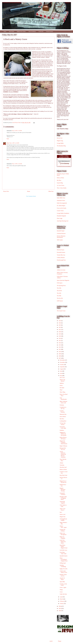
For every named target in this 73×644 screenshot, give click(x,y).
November (63, 362)
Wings (61, 590)
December (62, 360)
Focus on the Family (62, 208)
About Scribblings (32, 32)
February (62, 601)
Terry (8, 143)
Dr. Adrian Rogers (61, 206)
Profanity (62, 405)
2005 (60, 608)
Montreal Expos (61, 250)
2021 (60, 330)
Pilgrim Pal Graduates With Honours (63, 442)
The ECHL (59, 291)
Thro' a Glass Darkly (62, 188)
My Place (59, 180)
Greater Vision (60, 211)
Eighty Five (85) (63, 569)
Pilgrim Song (60, 141)
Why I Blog (62, 392)
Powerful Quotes (50, 32)
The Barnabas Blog (61, 146)
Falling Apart (63, 563)
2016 (60, 338)
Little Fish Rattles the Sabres (63, 542)
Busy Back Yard (63, 475)
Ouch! (61, 386)
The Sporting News (61, 286)
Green (61, 592)
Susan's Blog (60, 183)
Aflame (61, 463)
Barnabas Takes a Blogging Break (63, 498)
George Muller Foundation (63, 213)
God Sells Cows (63, 550)
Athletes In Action (61, 270)
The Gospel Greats (61, 311)
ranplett (51, 641)
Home (5, 32)
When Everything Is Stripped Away (64, 559)
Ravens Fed (60, 138)
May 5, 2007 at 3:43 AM (17, 164)
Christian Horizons (61, 233)
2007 (60, 358)
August (62, 369)
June (61, 373)
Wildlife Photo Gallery (21, 32)
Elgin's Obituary (63, 446)
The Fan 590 (60, 298)
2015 (60, 341)
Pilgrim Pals (63, 517)
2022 (60, 327)
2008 (60, 356)
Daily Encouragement (62, 203)
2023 (60, 325)
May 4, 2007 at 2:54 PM (14, 143)
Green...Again (63, 587)
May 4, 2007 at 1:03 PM (17, 131)
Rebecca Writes (60, 178)
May (61, 376)
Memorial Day (63, 414)
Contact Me (41, 32)
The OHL (59, 288)
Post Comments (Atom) (31, 196)
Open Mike (62, 582)
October (62, 365)
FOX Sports (60, 283)
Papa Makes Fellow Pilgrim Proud (63, 547)
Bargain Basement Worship (62, 490)
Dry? (61, 512)
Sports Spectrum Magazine (63, 280)
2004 (60, 611)
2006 (60, 606)
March (62, 599)
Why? (61, 390)
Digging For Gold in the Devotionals (63, 434)
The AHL (59, 293)
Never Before (63, 417)
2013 (60, 345)
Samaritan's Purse (61, 200)
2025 (60, 321)
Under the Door (63, 594)
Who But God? (63, 467)
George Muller (60, 143)
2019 (60, 334)
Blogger (60, 641)
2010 (60, 352)
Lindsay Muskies (61, 258)
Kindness (62, 430)
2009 (60, 354)
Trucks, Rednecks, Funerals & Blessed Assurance (63, 454)
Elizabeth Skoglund (61, 216)
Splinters (62, 383)
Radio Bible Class (61, 198)
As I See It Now (61, 185)
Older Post (51, 191)
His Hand (62, 388)
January (62, 603)
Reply (8, 139)
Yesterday (62, 465)
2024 (60, 323)
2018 (60, 336)
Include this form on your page (64, 166)
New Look (62, 378)
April (61, 597)
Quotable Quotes (64, 556)
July (61, 371)
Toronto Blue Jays (61, 255)
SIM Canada (60, 240)
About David (11, 32)
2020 (60, 332)
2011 (60, 349)
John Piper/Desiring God (63, 221)
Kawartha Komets (61, 252)
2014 (60, 343)
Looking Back (63, 421)
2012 (60, 347)
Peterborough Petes (61, 260)
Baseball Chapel (61, 231)
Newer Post (6, 191)
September (63, 367)
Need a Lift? (63, 514)
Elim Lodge (60, 218)
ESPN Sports (60, 301)
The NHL (59, 296)
